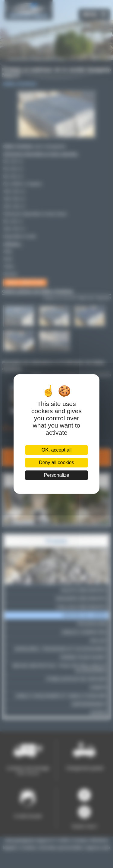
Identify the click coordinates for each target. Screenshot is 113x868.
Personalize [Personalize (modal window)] (57, 475)
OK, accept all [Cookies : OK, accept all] (57, 450)
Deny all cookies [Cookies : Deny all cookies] (56, 463)
